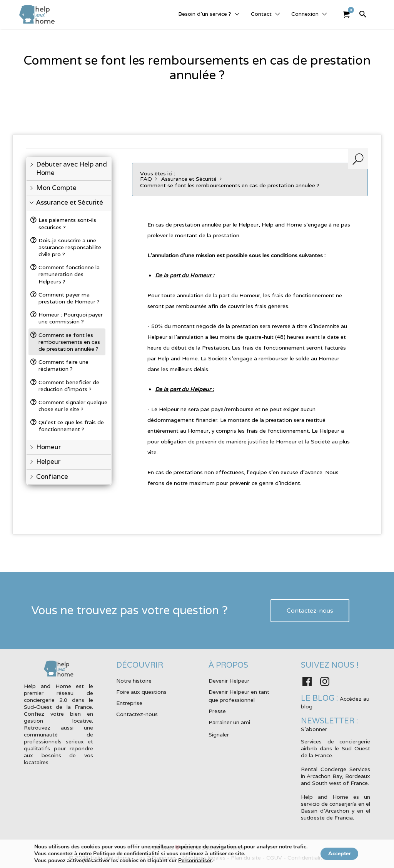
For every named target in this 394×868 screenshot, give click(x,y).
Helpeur (48, 462)
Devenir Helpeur (229, 681)
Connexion (305, 14)
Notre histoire (134, 681)
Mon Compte (56, 188)
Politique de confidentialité (122, 854)
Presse (217, 711)
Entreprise (129, 703)
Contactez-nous (310, 611)
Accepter (340, 854)
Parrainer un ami (229, 722)
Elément (349, 10)
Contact (261, 14)
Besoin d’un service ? (205, 14)
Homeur (48, 447)
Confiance (52, 477)
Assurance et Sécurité (70, 202)
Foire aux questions (141, 692)
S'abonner (314, 729)
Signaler (219, 735)
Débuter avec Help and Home (72, 169)
